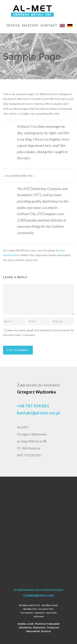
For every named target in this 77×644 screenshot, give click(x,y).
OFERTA (13, 25)
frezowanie (27, 613)
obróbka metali (50, 605)
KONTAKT (49, 25)
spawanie (39, 613)
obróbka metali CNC (29, 605)
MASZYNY (30, 25)
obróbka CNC (30, 609)
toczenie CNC (46, 609)
